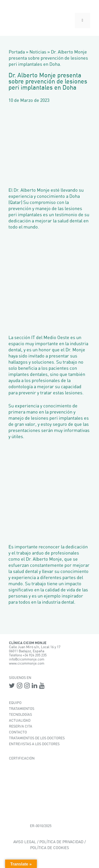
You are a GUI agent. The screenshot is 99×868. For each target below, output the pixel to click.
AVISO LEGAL (25, 842)
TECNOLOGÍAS (20, 715)
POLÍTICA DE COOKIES (50, 848)
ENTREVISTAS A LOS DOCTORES (34, 744)
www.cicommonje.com (27, 664)
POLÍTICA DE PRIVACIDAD (61, 842)
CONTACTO (18, 732)
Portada (17, 52)
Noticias (38, 52)
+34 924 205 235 (35, 655)
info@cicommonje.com (27, 659)
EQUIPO (15, 703)
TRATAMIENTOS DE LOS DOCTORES (37, 738)
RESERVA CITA (21, 726)
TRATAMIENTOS (22, 709)
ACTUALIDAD (20, 721)
